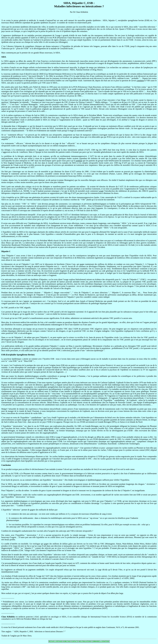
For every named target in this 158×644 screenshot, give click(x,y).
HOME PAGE (67, 641)
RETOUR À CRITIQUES (56, 641)
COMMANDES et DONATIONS (100, 641)
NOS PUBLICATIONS (85, 641)
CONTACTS (75, 641)
